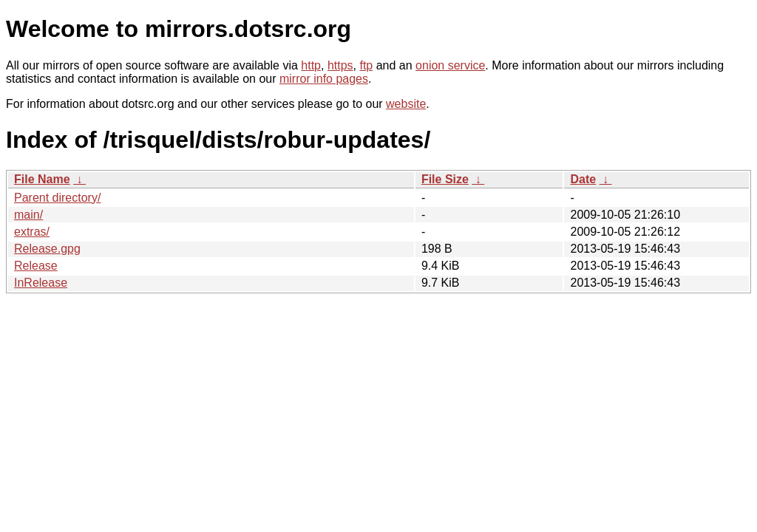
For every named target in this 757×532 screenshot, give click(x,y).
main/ (28, 215)
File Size (445, 179)
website (406, 104)
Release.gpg (47, 249)
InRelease (41, 283)
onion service (450, 65)
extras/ (32, 232)
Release (36, 266)
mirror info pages (324, 79)
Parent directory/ (57, 198)
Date (583, 179)
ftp (366, 65)
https (340, 65)
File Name (42, 179)
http (311, 65)
